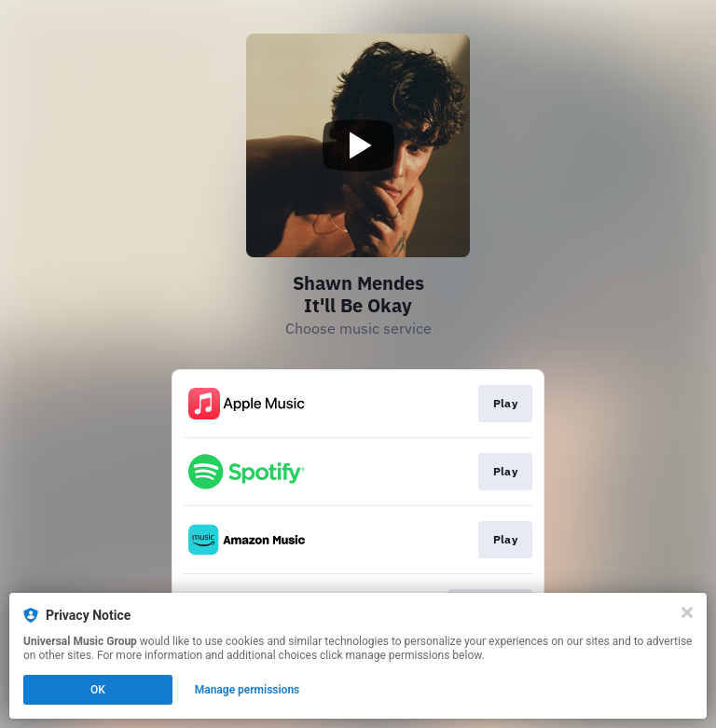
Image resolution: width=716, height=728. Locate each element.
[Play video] (358, 145)
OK (98, 690)
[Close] (687, 612)
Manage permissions (248, 690)
